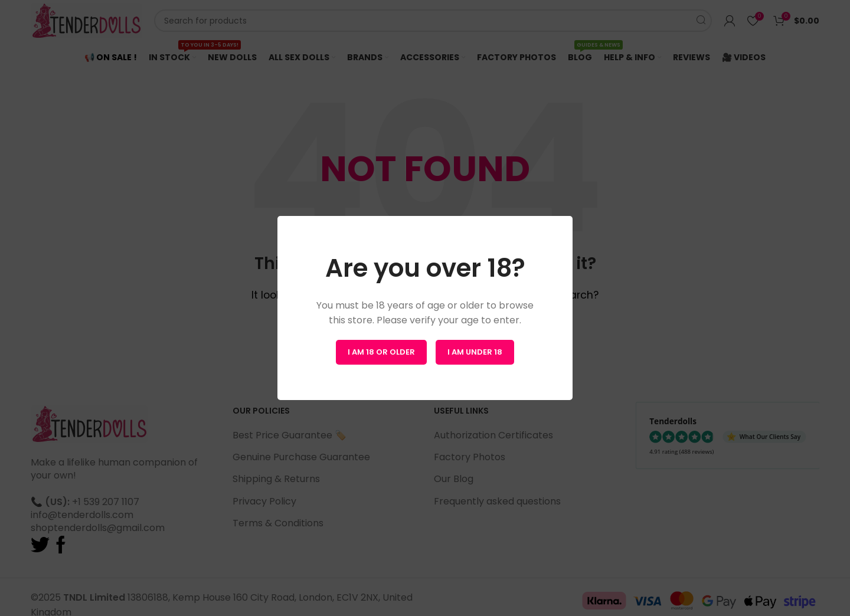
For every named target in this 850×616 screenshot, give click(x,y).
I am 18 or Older (381, 352)
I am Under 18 (475, 352)
